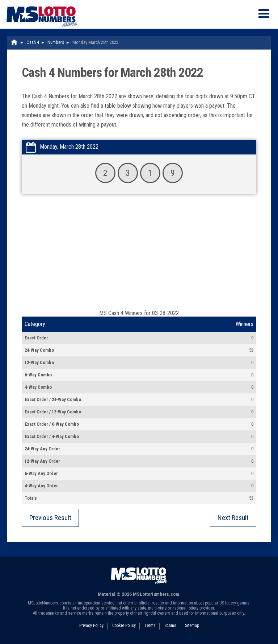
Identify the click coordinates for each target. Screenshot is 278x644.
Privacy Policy (91, 626)
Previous (50, 518)
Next (233, 518)
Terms (150, 626)
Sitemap (192, 626)
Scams (170, 626)
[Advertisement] (139, 255)
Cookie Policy (124, 626)
